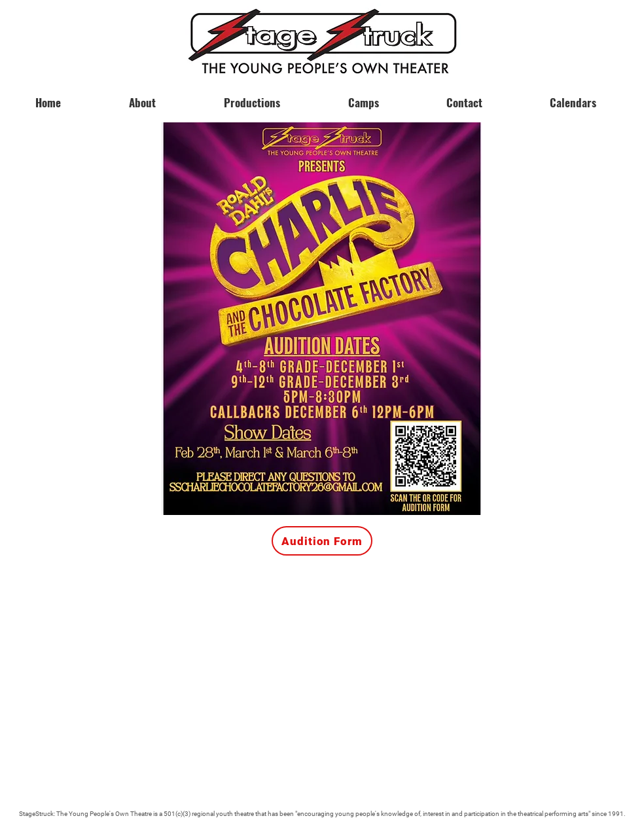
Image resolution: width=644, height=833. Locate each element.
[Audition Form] (322, 541)
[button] (573, 97)
